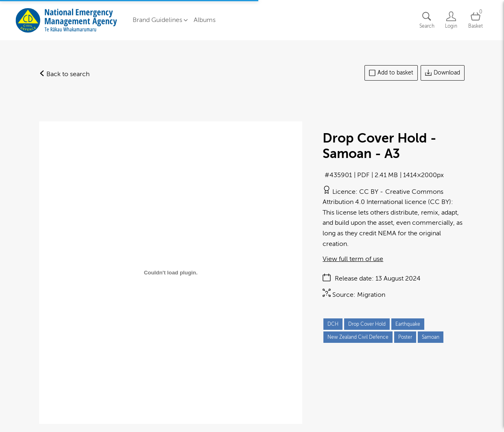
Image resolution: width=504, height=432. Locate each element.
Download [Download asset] (443, 73)
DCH (333, 324)
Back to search (64, 74)
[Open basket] (476, 20)
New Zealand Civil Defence (358, 337)
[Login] (451, 20)
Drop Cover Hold (367, 324)
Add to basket (391, 73)
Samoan (431, 337)
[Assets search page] (427, 20)
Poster (405, 337)
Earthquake (408, 324)
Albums (205, 20)
